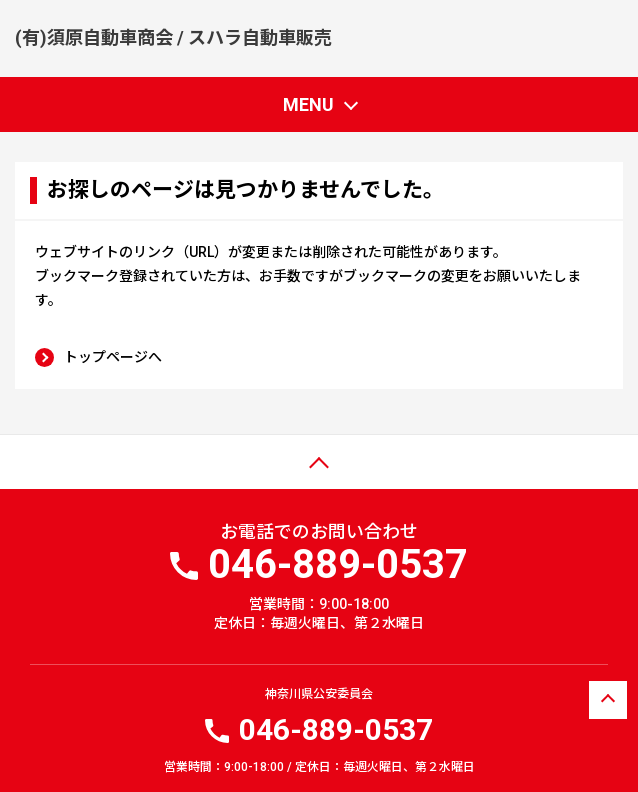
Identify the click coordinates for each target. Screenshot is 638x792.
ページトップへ (608, 702)
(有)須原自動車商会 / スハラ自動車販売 (173, 37)
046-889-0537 (336, 729)
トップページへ (113, 357)
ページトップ (57, 474)
